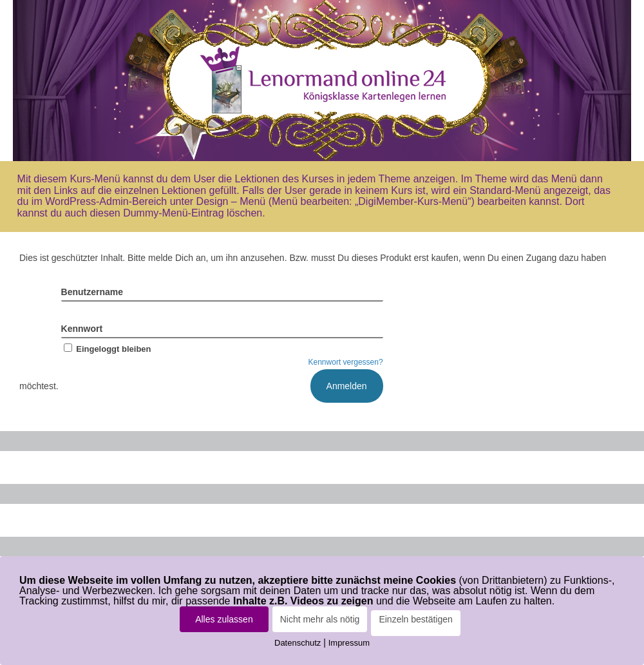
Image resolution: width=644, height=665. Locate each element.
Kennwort (82, 329)
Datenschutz (298, 643)
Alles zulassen (224, 619)
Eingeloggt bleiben (106, 349)
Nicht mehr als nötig (320, 619)
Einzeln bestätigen (415, 619)
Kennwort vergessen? (346, 362)
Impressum (349, 643)
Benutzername (92, 292)
